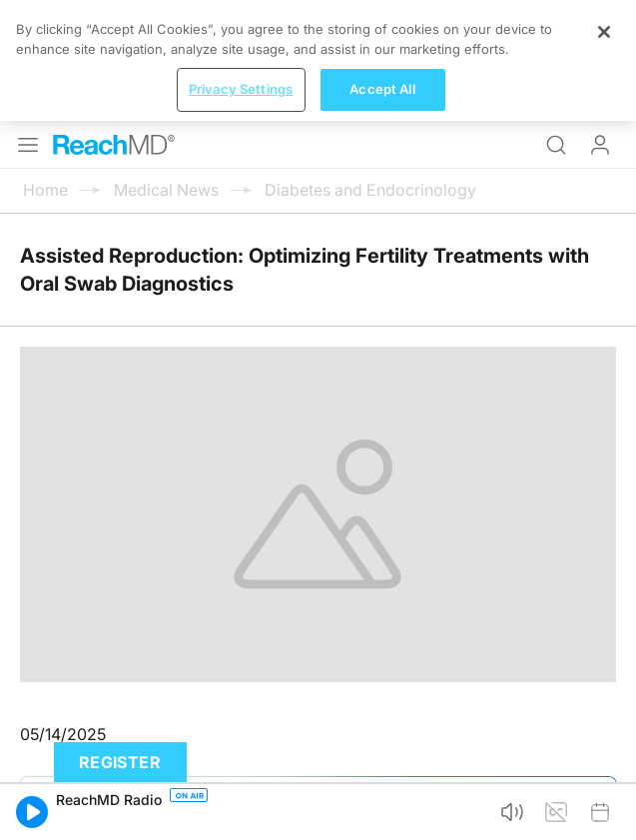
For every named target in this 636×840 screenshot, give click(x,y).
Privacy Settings (241, 89)
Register (120, 762)
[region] (318, 60)
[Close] (604, 32)
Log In (600, 145)
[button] (32, 812)
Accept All (382, 89)
